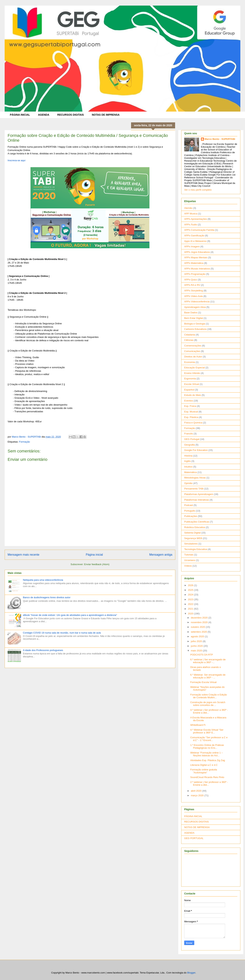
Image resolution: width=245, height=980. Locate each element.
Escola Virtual (192, 384)
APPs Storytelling (194, 291)
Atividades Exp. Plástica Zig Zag (207, 760)
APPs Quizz (191, 280)
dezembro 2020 (200, 618)
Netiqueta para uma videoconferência (43, 580)
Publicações (191, 516)
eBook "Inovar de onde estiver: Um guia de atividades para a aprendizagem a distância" (70, 615)
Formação (24, 442)
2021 (191, 609)
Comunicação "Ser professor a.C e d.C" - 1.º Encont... (209, 739)
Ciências (189, 340)
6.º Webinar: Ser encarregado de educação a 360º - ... (208, 676)
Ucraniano (190, 560)
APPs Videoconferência (197, 302)
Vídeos (188, 566)
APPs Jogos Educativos (197, 252)
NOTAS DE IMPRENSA (106, 115)
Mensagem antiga (161, 555)
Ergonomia (190, 379)
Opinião (188, 483)
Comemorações (193, 346)
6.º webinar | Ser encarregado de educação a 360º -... (208, 661)
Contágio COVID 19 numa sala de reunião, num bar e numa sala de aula (62, 633)
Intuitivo (188, 467)
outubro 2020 (198, 627)
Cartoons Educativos (195, 329)
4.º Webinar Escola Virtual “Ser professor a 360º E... (207, 731)
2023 (191, 599)
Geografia (190, 445)
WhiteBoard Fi (198, 725)
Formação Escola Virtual (203, 682)
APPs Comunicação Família (199, 230)
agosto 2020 (198, 636)
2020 (191, 614)
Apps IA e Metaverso (195, 241)
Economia (190, 362)
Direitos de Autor (193, 357)
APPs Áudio (191, 225)
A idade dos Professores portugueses (43, 650)
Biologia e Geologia (195, 324)
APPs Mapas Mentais (196, 257)
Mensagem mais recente (24, 555)
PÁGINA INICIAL (20, 115)
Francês (189, 434)
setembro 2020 (199, 632)
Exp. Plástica (191, 417)
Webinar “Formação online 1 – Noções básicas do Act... (206, 754)
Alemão (188, 208)
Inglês (187, 461)
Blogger (191, 973)
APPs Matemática (194, 263)
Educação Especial (195, 368)
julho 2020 (197, 641)
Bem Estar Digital (194, 318)
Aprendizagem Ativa (195, 307)
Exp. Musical (191, 412)
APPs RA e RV (192, 285)
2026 (191, 585)
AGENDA (44, 115)
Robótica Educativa (195, 527)
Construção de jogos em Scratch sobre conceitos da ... (208, 704)
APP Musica (191, 214)
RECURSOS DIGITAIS (71, 115)
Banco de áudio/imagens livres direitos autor (47, 597)
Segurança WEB (193, 538)
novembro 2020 (200, 622)
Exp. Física (190, 406)
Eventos (189, 401)
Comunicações (192, 351)
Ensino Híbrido (192, 373)
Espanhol (189, 390)
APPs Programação (195, 274)
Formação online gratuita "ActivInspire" (204, 771)
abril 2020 (197, 791)
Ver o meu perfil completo (198, 190)
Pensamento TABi (194, 489)
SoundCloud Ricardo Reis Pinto (207, 777)
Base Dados (191, 313)
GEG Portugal (192, 439)
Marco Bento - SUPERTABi (220, 139)
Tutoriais (189, 555)
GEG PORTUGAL (194, 838)
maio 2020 (197, 651)
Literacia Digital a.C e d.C (204, 765)
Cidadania (190, 335)
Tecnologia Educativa (196, 549)
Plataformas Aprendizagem (199, 494)
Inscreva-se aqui (16, 160)
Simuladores (191, 544)
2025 (191, 590)
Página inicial (94, 555)
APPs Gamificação (194, 236)
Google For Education (196, 450)
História (188, 456)
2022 (191, 604)
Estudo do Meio (193, 395)
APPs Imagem (192, 246)
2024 (191, 595)
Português (190, 511)
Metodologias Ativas (195, 478)
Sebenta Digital (192, 533)
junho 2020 (197, 646)
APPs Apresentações (196, 219)
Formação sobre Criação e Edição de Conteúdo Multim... (208, 696)
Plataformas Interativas (197, 500)
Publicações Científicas (197, 522)
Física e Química (193, 423)
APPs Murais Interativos (197, 269)
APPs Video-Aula (194, 296)
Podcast (189, 505)
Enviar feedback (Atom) (97, 564)
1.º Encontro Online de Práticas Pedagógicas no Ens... (207, 747)
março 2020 (198, 795)
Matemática (190, 472)
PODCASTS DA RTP (202, 655)
